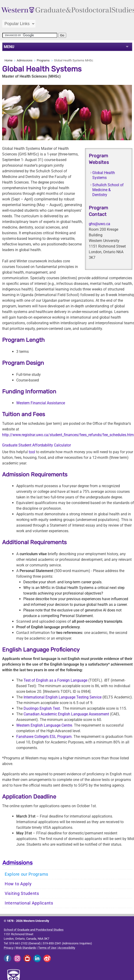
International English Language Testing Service (63, 697)
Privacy (9, 948)
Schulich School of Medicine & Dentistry (108, 190)
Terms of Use (47, 948)
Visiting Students (22, 893)
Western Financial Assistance (41, 403)
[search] (30, 35)
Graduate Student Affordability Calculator (37, 445)
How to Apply (18, 884)
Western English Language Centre (44, 725)
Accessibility (67, 948)
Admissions (25, 60)
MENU (9, 47)
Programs (43, 60)
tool (32, 452)
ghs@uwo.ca (99, 224)
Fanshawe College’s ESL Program (44, 737)
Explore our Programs (26, 874)
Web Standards (26, 948)
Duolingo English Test (42, 708)
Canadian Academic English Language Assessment (66, 714)
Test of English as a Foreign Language (55, 680)
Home (8, 60)
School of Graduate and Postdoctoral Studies (34, 930)
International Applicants (29, 903)
